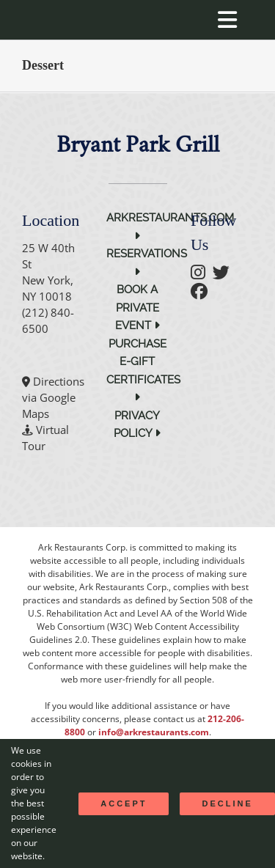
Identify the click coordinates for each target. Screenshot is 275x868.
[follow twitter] (225, 274)
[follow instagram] (202, 274)
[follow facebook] (203, 293)
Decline (227, 803)
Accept (124, 803)
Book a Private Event (137, 308)
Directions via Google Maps (53, 397)
